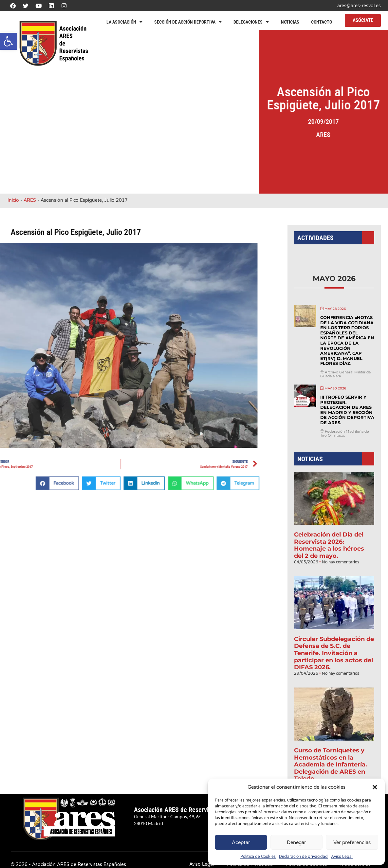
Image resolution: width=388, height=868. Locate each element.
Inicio (13, 200)
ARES (333, 135)
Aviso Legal (342, 857)
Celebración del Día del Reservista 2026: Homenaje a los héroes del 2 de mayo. (329, 543)
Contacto (322, 22)
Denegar (296, 842)
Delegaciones (251, 22)
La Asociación (124, 22)
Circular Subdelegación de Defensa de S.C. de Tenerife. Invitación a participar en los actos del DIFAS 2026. (334, 645)
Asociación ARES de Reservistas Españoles (191, 810)
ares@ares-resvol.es (359, 6)
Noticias (290, 22)
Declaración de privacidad (303, 857)
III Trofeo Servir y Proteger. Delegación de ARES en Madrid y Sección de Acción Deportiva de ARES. (346, 415)
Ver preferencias (352, 842)
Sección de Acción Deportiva (188, 22)
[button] (9, 41)
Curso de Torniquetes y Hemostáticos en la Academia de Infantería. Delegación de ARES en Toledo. (331, 750)
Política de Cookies (258, 857)
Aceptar (241, 842)
